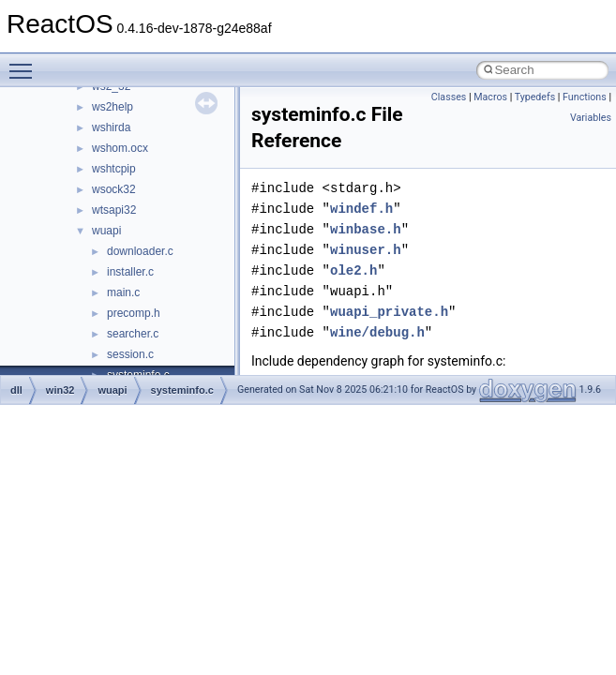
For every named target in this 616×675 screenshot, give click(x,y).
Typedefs (535, 97)
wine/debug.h (377, 332)
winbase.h (366, 229)
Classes (449, 97)
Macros (490, 97)
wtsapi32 (114, 210)
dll (16, 390)
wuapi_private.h (389, 312)
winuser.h (366, 250)
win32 (60, 390)
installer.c (130, 272)
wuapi (106, 231)
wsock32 (114, 189)
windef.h (361, 209)
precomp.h (134, 313)
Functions (585, 97)
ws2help (113, 107)
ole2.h (353, 270)
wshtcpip (114, 169)
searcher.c (133, 334)
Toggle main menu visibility (25, 63)
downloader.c (140, 251)
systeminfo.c (182, 390)
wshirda (111, 127)
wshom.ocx (120, 148)
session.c (130, 354)
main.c (123, 292)
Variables (591, 118)
